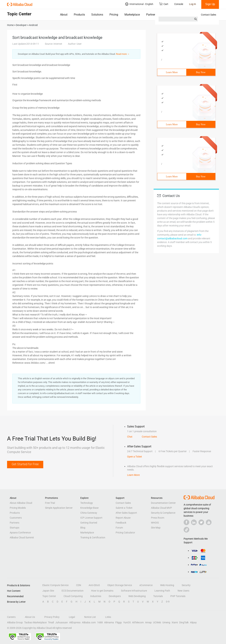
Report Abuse (123, 518)
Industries (96, 596)
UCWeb (157, 622)
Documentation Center (163, 503)
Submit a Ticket (124, 508)
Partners (151, 15)
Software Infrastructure (134, 591)
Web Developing (137, 596)
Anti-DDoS (94, 585)
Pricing (114, 15)
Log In (193, 4)
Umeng (166, 622)
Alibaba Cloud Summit (22, 537)
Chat (130, 437)
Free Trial (50, 503)
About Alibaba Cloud (21, 503)
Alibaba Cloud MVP (161, 508)
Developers (115, 596)
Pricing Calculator (125, 533)
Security (186, 585)
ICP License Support (91, 518)
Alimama (109, 622)
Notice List (90, 617)
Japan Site (48, 591)
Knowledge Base (89, 508)
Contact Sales (209, 15)
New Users (183, 591)
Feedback (121, 523)
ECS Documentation (73, 591)
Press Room (158, 518)
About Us (30, 617)
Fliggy (119, 622)
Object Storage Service (120, 585)
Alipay (193, 622)
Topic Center (49, 596)
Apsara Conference (20, 533)
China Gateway (89, 513)
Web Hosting (167, 585)
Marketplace (132, 15)
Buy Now (201, 72)
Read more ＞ (123, 54)
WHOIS (155, 523)
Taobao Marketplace (35, 622)
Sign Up (210, 4)
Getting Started (89, 523)
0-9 (168, 602)
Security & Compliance (163, 513)
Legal (72, 617)
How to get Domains (102, 591)
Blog (83, 528)
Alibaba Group (15, 622)
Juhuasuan (62, 622)
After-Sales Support (126, 513)
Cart (164, 4)
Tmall (51, 622)
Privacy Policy (52, 617)
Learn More (172, 72)
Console (179, 4)
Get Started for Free (25, 464)
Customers (16, 518)
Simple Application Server (59, 508)
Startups (14, 528)
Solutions (97, 15)
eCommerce (146, 585)
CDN (79, 585)
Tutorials (158, 596)
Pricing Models (18, 508)
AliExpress (75, 622)
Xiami (175, 622)
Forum (119, 528)
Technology (87, 503)
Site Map (156, 528)
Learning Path (162, 591)
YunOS (127, 622)
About (64, 15)
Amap (148, 622)
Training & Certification (93, 537)
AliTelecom (138, 622)
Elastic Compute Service (55, 585)
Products (79, 15)
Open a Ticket (135, 457)
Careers (11, 617)
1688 (100, 622)
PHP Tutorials (178, 596)
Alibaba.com (89, 622)
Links (108, 617)
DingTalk (184, 622)
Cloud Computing (73, 596)
